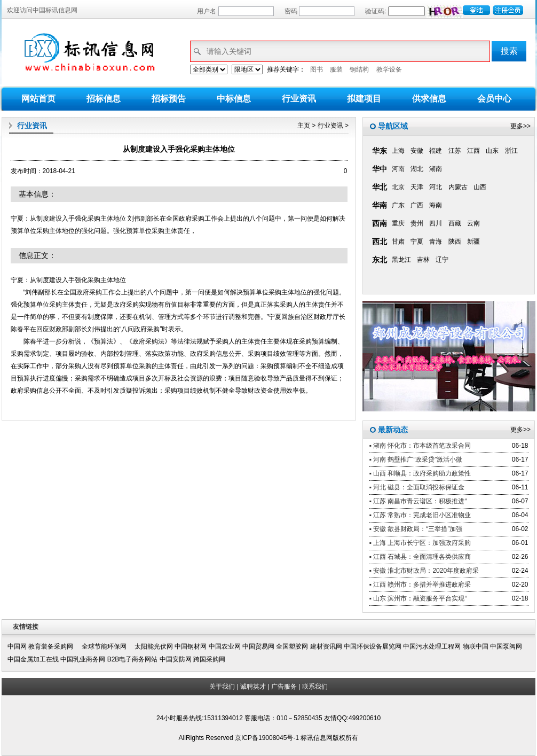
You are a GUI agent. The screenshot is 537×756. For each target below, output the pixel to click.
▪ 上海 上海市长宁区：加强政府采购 (420, 543)
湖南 (436, 169)
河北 (436, 187)
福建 (436, 151)
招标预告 (169, 99)
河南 (398, 169)
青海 (436, 241)
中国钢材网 (191, 646)
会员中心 (494, 99)
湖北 (417, 169)
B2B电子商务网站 (133, 659)
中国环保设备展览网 (373, 646)
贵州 (417, 223)
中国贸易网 (258, 646)
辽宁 (442, 260)
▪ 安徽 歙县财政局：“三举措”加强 (416, 529)
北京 (398, 187)
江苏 (455, 151)
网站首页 (38, 99)
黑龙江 (401, 260)
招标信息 (104, 99)
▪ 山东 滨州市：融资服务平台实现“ (418, 598)
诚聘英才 (253, 687)
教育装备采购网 (54, 646)
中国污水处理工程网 (432, 646)
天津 (417, 187)
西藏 (455, 223)
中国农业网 (225, 646)
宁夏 (417, 241)
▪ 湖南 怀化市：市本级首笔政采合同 (420, 446)
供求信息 (429, 99)
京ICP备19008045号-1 (268, 738)
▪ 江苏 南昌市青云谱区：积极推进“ (418, 501)
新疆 (473, 241)
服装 (336, 69)
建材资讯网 (326, 646)
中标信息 (234, 99)
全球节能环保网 (107, 646)
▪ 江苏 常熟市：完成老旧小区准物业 (420, 515)
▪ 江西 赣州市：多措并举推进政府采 (420, 584)
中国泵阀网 (506, 646)
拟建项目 (364, 99)
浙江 (511, 151)
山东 (492, 151)
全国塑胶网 (292, 646)
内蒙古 (458, 187)
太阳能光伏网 (154, 646)
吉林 (423, 260)
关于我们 (222, 687)
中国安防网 (176, 659)
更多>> (520, 126)
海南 (436, 205)
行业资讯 (299, 99)
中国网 (17, 646)
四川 (436, 223)
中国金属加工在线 (33, 659)
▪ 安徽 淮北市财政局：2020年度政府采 (424, 571)
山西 (480, 187)
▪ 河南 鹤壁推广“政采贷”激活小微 (416, 459)
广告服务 (284, 687)
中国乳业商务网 (83, 659)
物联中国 (476, 646)
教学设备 (389, 69)
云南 (473, 223)
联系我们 (315, 687)
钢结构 (359, 69)
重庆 (398, 223)
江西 (473, 151)
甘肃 (398, 241)
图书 (317, 69)
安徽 (417, 151)
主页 (304, 126)
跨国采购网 (209, 659)
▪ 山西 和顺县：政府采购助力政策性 (420, 473)
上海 (398, 151)
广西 (417, 205)
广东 (398, 205)
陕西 (455, 241)
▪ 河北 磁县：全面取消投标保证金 (417, 487)
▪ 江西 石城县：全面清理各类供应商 (420, 557)
